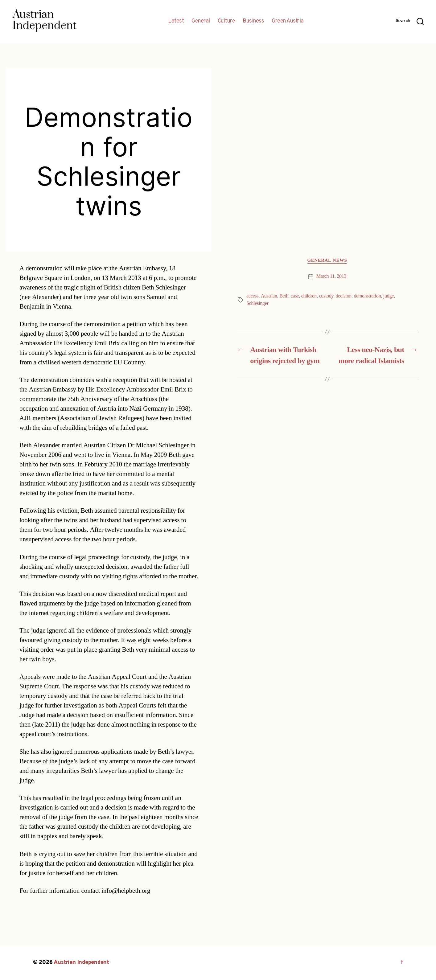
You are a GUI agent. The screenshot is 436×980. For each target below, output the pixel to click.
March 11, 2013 (331, 276)
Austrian (269, 296)
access (252, 296)
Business (253, 21)
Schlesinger (257, 303)
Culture (226, 21)
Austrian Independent (81, 963)
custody (326, 296)
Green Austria (288, 21)
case (295, 296)
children (309, 296)
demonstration (367, 296)
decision (344, 296)
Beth (284, 296)
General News (327, 260)
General (201, 21)
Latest (176, 21)
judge (389, 296)
